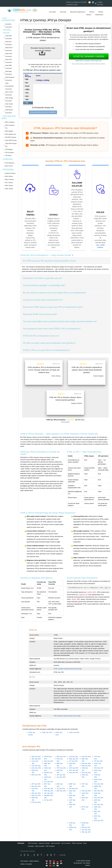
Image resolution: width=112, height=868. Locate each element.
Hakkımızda (99, 15)
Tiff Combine (10, 152)
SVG (27, 96)
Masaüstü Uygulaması (78, 12)
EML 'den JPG (36, 795)
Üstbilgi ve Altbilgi (43, 80)
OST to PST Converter (9, 93)
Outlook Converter (44, 843)
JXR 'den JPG (74, 757)
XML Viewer (9, 189)
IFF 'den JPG (98, 761)
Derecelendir (65, 422)
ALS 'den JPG (61, 777)
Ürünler (92, 12)
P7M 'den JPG (36, 802)
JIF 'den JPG (48, 800)
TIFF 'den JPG (61, 768)
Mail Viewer (9, 176)
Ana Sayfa (52, 12)
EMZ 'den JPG (74, 759)
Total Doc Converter (9, 43)
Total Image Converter (9, 99)
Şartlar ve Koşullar (26, 864)
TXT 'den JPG (48, 782)
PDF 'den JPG (36, 757)
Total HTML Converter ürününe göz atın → (89, 61)
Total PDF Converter (9, 37)
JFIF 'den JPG (49, 789)
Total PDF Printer (11, 140)
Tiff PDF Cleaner (11, 137)
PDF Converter (33, 843)
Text (27, 93)
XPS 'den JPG (99, 768)
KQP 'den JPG (86, 766)
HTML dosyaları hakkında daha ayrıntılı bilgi (68, 669)
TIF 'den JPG (61, 789)
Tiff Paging (9, 149)
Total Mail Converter (9, 73)
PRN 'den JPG (61, 757)
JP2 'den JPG (61, 775)
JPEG (27, 89)
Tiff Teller (8, 156)
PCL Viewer (9, 183)
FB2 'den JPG (86, 832)
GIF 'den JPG (73, 789)
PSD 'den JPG (86, 791)
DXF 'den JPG (74, 768)
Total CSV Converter (9, 61)
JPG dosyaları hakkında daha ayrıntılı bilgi (67, 716)
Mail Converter (56, 843)
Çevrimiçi (63, 12)
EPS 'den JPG (99, 821)
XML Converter (40, 846)
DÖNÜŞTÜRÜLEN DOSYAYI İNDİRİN (43, 112)
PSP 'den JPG (74, 773)
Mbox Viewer (10, 179)
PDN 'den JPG (49, 791)
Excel (27, 86)
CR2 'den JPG (99, 798)
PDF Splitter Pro (11, 134)
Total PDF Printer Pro (11, 145)
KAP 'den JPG (86, 763)
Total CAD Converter (9, 55)
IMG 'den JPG (48, 761)
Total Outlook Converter (10, 79)
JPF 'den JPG (36, 784)
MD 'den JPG (86, 827)
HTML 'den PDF (74, 732)
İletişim (89, 15)
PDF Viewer (9, 186)
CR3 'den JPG (86, 757)
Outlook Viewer (10, 173)
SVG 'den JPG (86, 773)
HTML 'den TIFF (47, 732)
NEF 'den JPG (99, 791)
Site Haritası (24, 861)
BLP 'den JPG (36, 786)
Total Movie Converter (9, 111)
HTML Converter (77, 843)
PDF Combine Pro (10, 127)
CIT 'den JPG (73, 761)
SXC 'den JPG (86, 830)
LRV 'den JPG (49, 793)
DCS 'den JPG (36, 768)
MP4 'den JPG (36, 775)
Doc (27, 83)
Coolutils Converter (9, 26)
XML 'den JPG (36, 759)
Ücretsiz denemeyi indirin (89, 56)
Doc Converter (66, 843)
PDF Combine (10, 122)
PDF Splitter (9, 131)
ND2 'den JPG (36, 793)
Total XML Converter (9, 67)
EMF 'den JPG (61, 791)
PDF (27, 79)
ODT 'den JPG (74, 770)
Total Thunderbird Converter (9, 86)
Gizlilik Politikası (34, 861)
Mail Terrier (9, 166)
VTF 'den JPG (36, 766)
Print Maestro (10, 163)
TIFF (27, 100)
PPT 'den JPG (99, 805)
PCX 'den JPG (99, 784)
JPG (27, 103)
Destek (101, 12)
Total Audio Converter (9, 105)
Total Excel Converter (9, 49)
